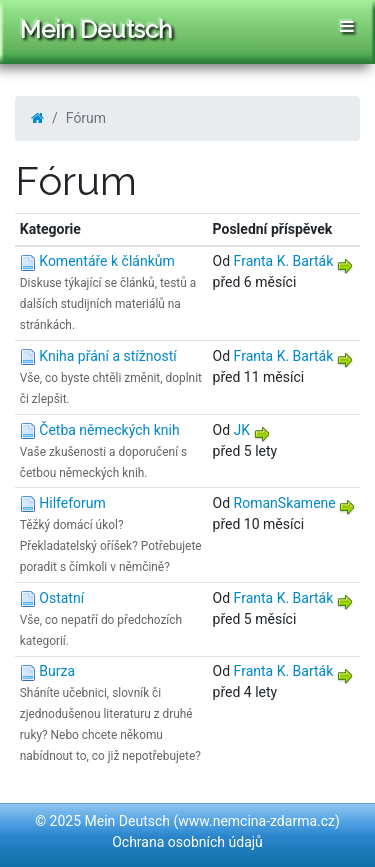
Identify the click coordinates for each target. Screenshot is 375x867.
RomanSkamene (285, 503)
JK (242, 430)
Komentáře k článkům (106, 261)
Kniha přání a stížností (107, 356)
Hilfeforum (72, 503)
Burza (57, 671)
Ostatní (61, 598)
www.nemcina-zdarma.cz (256, 821)
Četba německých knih (109, 430)
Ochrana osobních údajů (187, 842)
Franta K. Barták (284, 261)
